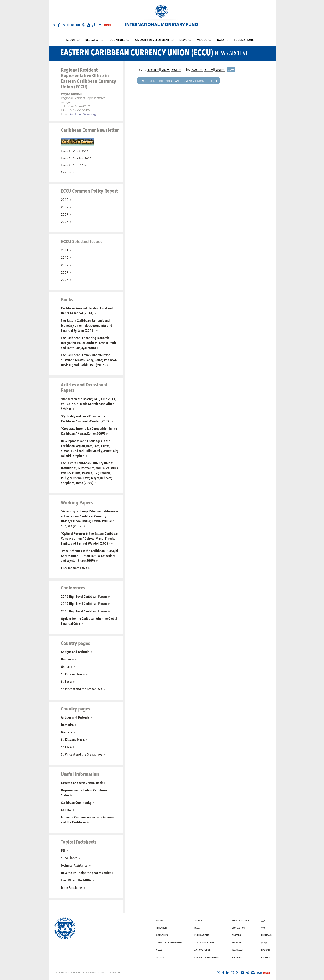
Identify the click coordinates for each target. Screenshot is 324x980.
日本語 (264, 942)
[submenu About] (80, 40)
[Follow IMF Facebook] (59, 25)
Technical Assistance (74, 865)
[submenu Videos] (209, 40)
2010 (65, 199)
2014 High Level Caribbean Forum (84, 603)
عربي (263, 920)
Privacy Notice (240, 920)
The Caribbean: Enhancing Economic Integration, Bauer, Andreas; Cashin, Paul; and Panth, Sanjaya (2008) (88, 342)
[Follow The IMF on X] (54, 25)
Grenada (67, 666)
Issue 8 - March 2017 (74, 151)
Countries (118, 40)
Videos (201, 40)
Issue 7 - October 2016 (76, 158)
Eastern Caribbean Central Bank (82, 782)
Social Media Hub (204, 942)
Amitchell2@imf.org (83, 114)
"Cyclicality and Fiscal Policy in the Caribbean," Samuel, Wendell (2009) (86, 418)
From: (142, 69)
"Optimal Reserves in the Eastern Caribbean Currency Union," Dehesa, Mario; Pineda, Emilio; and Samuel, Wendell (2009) (90, 538)
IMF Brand (237, 957)
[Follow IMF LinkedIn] (63, 25)
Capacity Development (152, 40)
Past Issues (68, 172)
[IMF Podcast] (83, 25)
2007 (65, 214)
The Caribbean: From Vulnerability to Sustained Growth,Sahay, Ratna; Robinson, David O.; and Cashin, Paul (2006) (89, 360)
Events (160, 957)
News (183, 40)
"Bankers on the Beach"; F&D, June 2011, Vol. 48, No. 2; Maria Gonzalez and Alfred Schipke (88, 403)
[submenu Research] (104, 40)
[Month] (153, 69)
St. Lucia (66, 681)
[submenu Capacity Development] (172, 40)
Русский (266, 950)
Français (266, 935)
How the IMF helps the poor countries (86, 872)
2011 (65, 250)
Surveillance (69, 858)
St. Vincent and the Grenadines (82, 689)
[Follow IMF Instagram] (68, 25)
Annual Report (203, 950)
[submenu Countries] (129, 40)
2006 (65, 221)
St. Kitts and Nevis (73, 674)
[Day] (165, 69)
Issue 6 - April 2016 (74, 165)
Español (266, 957)
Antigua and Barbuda (75, 651)
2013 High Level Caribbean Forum (84, 611)
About (73, 40)
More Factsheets (72, 887)
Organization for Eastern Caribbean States (84, 792)
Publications (241, 40)
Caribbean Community (76, 802)
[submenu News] (189, 40)
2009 (65, 207)
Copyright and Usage (207, 957)
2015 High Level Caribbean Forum (84, 596)
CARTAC (66, 809)
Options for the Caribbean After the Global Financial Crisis (89, 621)
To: (188, 69)
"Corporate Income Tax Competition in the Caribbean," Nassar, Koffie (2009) (89, 431)
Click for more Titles (74, 568)
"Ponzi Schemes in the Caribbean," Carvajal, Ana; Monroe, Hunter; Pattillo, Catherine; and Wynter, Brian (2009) (90, 555)
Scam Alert (238, 950)
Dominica (67, 659)
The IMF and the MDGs (76, 880)
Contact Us (238, 928)
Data (219, 40)
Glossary (237, 942)
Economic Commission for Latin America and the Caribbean (87, 819)
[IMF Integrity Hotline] (94, 25)
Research (94, 40)
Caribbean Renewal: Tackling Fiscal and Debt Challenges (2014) (87, 310)
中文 (263, 928)
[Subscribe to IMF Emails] (88, 25)
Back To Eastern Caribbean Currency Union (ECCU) (177, 80)
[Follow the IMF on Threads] (73, 25)
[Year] (176, 69)
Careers (236, 935)
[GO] (231, 69)
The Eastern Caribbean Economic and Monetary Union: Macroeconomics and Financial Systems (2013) (87, 325)
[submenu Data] (225, 40)
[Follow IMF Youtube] (78, 25)
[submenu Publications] (254, 40)
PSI (63, 850)
